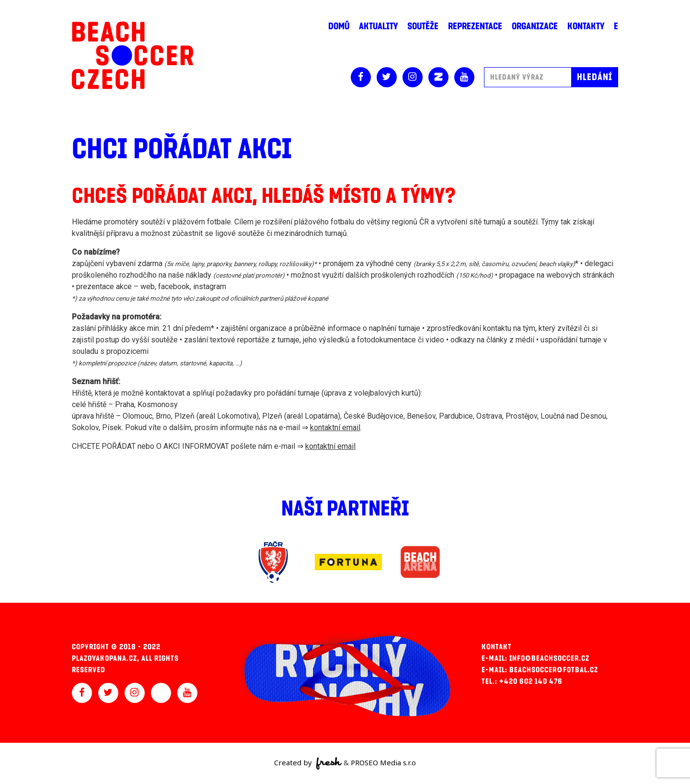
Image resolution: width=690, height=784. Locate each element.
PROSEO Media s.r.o (383, 762)
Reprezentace (475, 26)
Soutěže (423, 26)
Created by (308, 763)
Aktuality (378, 26)
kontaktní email (335, 427)
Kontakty (586, 26)
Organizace (535, 26)
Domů (339, 26)
